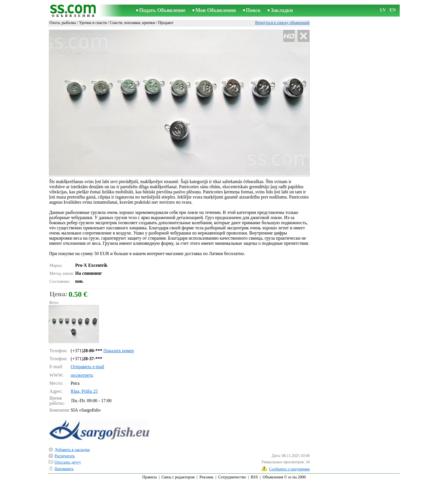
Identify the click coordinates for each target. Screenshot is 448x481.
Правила (150, 477)
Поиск (253, 10)
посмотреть (82, 375)
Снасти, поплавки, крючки (133, 23)
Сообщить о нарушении (289, 469)
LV (383, 10)
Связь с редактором (178, 477)
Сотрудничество (232, 477)
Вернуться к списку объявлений (282, 23)
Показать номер (119, 351)
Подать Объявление (162, 10)
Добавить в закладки (72, 450)
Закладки (282, 10)
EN (393, 10)
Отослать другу (68, 462)
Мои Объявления (216, 10)
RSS (254, 477)
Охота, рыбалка (63, 23)
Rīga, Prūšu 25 (84, 391)
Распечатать (65, 456)
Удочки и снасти (93, 23)
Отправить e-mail (87, 367)
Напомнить (64, 469)
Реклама (206, 477)
